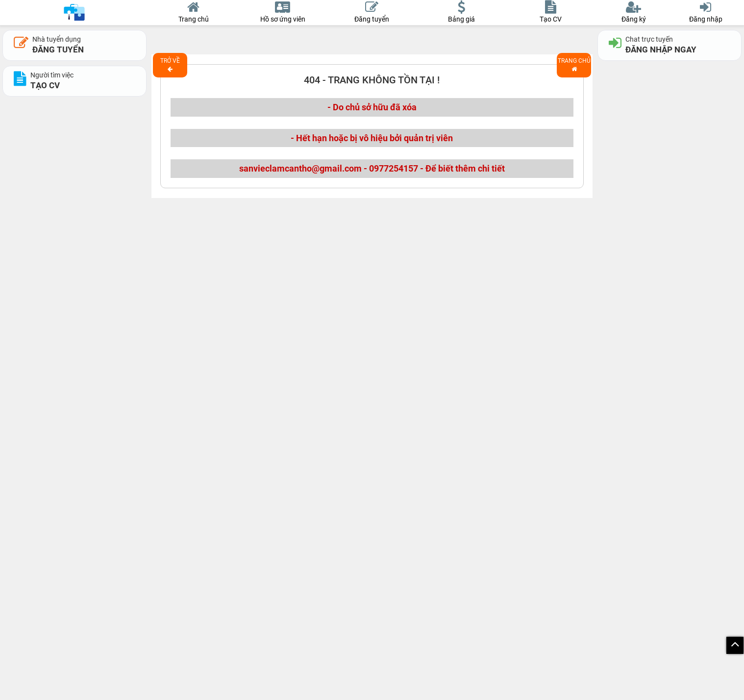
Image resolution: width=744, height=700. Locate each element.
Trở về (170, 65)
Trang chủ (574, 65)
